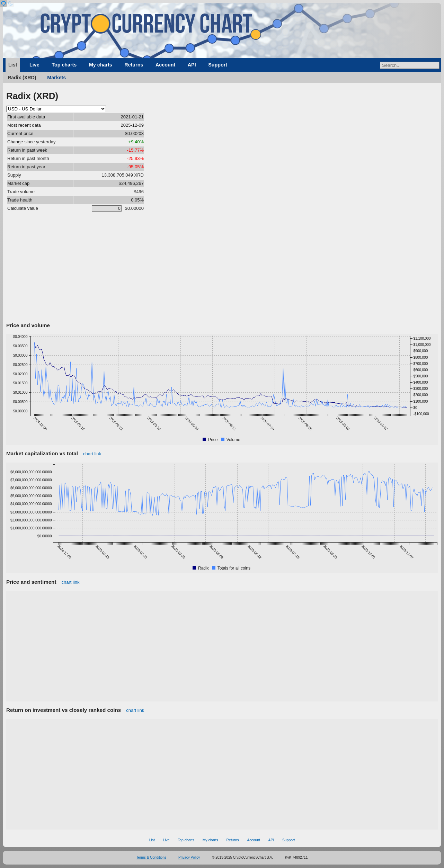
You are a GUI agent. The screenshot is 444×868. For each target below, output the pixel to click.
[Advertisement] (222, 268)
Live (34, 65)
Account (165, 65)
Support (218, 65)
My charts (101, 65)
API (192, 65)
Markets (56, 78)
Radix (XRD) (22, 78)
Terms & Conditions (152, 857)
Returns (134, 65)
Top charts (64, 65)
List (13, 65)
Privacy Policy (189, 857)
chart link (92, 454)
